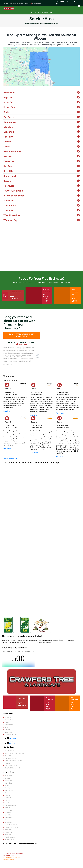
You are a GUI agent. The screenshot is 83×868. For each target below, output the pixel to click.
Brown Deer (10, 107)
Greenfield (9, 132)
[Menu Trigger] (79, 6)
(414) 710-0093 (31, 642)
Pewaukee (9, 161)
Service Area (9, 720)
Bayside (8, 97)
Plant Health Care (10, 758)
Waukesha (9, 200)
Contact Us (8, 730)
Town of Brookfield (13, 191)
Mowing (7, 763)
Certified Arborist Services (13, 768)
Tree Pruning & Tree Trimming (14, 753)
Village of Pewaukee (14, 196)
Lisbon (7, 146)
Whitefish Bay (10, 220)
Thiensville (9, 186)
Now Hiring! (9, 732)
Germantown (10, 122)
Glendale (8, 127)
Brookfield (9, 102)
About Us (8, 717)
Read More (22, 344)
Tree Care (8, 756)
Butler (7, 112)
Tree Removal (9, 751)
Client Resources (10, 734)
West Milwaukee (12, 215)
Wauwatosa (10, 205)
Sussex (7, 181)
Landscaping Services (12, 765)
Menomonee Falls (12, 151)
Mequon (8, 156)
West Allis (8, 210)
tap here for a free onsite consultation (22, 335)
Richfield (8, 166)
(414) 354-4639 (9, 855)
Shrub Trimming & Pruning (13, 761)
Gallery (7, 722)
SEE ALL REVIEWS (10, 458)
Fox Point (8, 137)
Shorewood (10, 176)
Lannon (7, 142)
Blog (6, 727)
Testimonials (9, 725)
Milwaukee (9, 92)
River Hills (8, 171)
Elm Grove (9, 117)
